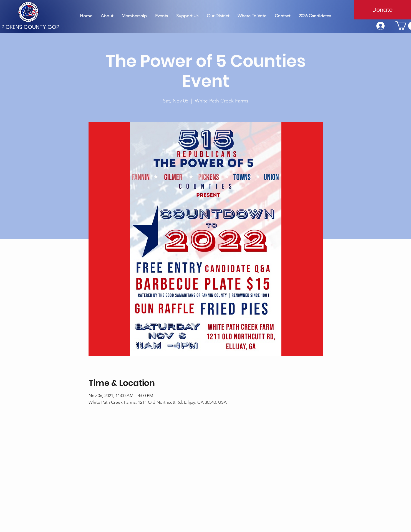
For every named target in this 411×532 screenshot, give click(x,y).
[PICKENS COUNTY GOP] (31, 27)
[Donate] (382, 10)
